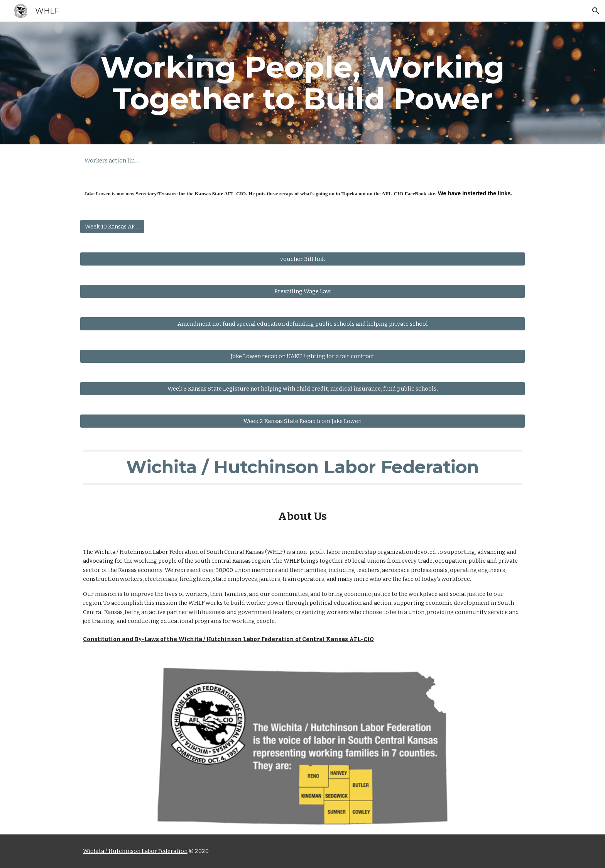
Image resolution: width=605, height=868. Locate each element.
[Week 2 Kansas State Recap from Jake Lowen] (302, 421)
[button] (596, 11)
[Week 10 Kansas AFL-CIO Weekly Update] (112, 227)
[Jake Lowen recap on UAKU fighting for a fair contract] (302, 356)
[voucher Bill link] (302, 259)
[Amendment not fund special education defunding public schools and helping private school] (302, 324)
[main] (302, 83)
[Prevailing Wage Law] (302, 292)
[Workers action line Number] (112, 160)
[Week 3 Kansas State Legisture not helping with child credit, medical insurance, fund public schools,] (302, 389)
